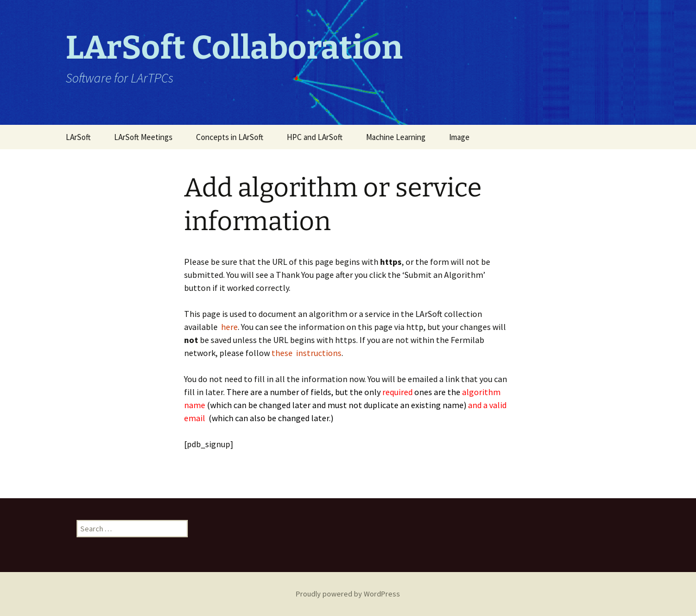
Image (459, 137)
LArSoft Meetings (143, 137)
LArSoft (78, 137)
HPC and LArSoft (315, 137)
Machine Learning (396, 137)
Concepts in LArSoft (230, 137)
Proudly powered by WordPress (348, 594)
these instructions (306, 353)
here (229, 327)
